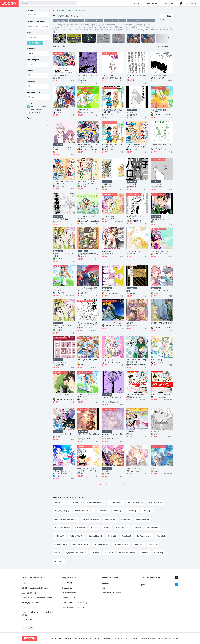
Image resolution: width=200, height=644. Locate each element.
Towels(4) (137, 528)
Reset (162, 20)
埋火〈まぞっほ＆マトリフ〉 (62, 396)
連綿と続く (155, 469)
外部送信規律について (122, 638)
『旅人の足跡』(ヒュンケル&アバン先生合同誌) (63, 472)
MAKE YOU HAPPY (160, 291)
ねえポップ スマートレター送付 (63, 255)
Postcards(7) (133, 511)
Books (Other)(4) (122, 528)
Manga (71, 10)
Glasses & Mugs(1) (121, 544)
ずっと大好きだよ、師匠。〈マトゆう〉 (87, 217)
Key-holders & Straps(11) (84, 511)
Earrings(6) (147, 511)
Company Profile (56, 638)
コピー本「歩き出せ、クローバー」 (161, 146)
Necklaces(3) (59, 536)
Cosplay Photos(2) (95, 536)
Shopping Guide (68, 588)
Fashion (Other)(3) (76, 536)
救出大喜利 (106, 471)
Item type (31, 82)
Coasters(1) (159, 553)
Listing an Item (28, 583)
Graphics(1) (153, 544)
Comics (63, 10)
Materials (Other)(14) (135, 502)
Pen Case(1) (109, 553)
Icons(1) (57, 553)
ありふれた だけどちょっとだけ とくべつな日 (63, 148)
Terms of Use (68, 638)
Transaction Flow (68, 598)
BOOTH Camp (28, 620)
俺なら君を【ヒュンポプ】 (161, 219)
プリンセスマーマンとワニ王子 (87, 361)
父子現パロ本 (131, 184)
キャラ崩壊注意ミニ (60, 219)
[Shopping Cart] (181, 3)
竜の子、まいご (157, 360)
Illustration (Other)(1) (80, 544)
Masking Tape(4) (153, 528)
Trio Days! (106, 291)
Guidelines (97, 638)
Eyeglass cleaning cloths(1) (76, 553)
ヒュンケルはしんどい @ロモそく (87, 77)
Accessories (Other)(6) (91, 519)
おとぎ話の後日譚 (60, 362)
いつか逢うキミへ (133, 251)
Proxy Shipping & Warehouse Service (37, 598)
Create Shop (169, 3)
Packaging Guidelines (31, 602)
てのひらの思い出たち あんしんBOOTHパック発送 (136, 146)
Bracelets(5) (126, 519)
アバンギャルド (108, 360)
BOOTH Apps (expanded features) (36, 588)
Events (30, 71)
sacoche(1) (145, 553)
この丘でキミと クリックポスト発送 (63, 289)
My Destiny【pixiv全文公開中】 (112, 435)
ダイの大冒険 (80, 10)
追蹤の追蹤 (131, 113)
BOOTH (55, 10)
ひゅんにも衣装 (108, 76)
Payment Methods (69, 593)
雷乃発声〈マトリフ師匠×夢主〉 (161, 324)
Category (31, 49)
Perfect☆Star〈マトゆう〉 (112, 323)
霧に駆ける (155, 432)
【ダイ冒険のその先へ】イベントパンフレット (87, 146)
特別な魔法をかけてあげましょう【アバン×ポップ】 (87, 470)
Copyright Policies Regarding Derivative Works (38, 614)
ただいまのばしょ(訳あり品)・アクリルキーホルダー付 (88, 183)
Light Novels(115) (75, 502)
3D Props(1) (59, 561)
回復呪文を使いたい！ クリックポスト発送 (112, 146)
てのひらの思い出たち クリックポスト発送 (63, 183)
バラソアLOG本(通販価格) (136, 395)
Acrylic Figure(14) (155, 502)
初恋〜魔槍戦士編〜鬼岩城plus (88, 435)
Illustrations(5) (110, 519)
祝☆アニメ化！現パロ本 (62, 434)
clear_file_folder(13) (62, 511)
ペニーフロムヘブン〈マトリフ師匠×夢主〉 (136, 361)
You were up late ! (109, 251)
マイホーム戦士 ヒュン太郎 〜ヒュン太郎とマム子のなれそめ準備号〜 (88, 324)
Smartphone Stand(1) (127, 553)
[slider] (29, 124)
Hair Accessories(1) (144, 536)
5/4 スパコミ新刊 (84, 110)
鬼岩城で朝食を (108, 184)
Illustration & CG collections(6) (66, 519)
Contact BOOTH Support (111, 593)
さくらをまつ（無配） (159, 76)
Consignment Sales (30, 607)
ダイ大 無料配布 (60, 76)
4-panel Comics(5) (143, 519)
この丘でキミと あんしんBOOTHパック (88, 396)
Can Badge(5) (80, 528)
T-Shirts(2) (112, 536)
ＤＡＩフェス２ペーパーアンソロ (136, 77)
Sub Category (33, 60)
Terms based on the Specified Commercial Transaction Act (152, 638)
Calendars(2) (126, 536)
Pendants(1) (161, 536)
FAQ (103, 588)
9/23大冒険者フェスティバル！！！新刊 (136, 217)
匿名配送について (29, 593)
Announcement (108, 583)
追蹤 (128, 291)
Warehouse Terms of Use (83, 638)
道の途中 (130, 323)
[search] (75, 3)
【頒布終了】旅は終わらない (112, 398)
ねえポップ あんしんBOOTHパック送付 (64, 327)
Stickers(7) (118, 511)
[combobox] (49, 3)
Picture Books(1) (61, 544)
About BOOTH (151, 3)
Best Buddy (131, 432)
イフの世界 (57, 110)
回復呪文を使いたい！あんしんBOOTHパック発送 (112, 111)
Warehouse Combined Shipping (74, 602)
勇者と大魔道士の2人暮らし (88, 254)
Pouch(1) (95, 553)
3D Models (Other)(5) (62, 528)
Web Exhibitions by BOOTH (73, 607)
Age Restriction (34, 93)
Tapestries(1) (138, 544)
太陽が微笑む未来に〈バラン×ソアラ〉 (161, 111)
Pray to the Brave (108, 216)
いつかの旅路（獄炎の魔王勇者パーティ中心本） (87, 289)
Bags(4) (107, 528)
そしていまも (156, 184)
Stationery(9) (104, 511)
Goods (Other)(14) (115, 502)
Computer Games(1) (101, 544)
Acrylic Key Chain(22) (95, 502)
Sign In (136, 3)
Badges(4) (95, 528)
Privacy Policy (108, 638)
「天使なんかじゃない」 (136, 469)
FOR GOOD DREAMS (159, 251)
